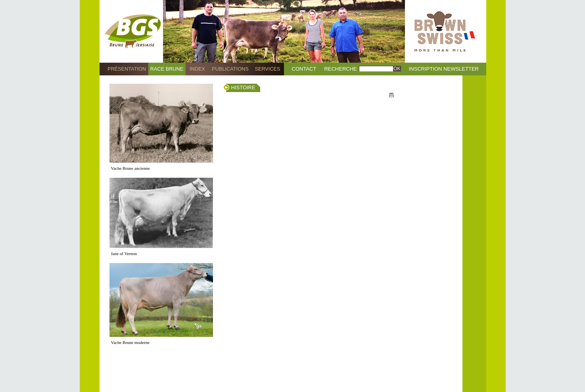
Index (197, 69)
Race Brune (167, 69)
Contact (304, 69)
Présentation (127, 69)
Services (267, 69)
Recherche (340, 69)
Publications (230, 69)
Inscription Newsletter (444, 69)
